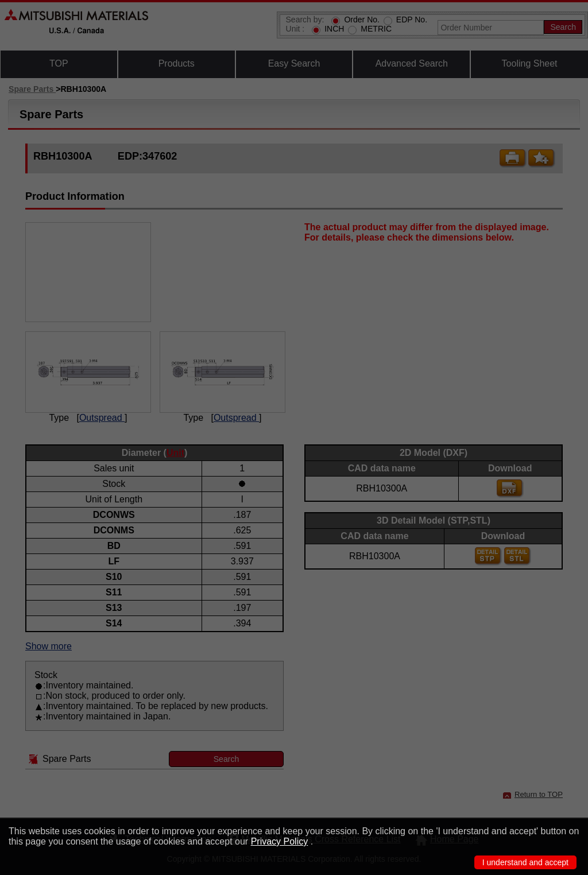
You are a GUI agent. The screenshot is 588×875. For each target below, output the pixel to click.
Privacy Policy (280, 841)
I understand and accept (525, 862)
